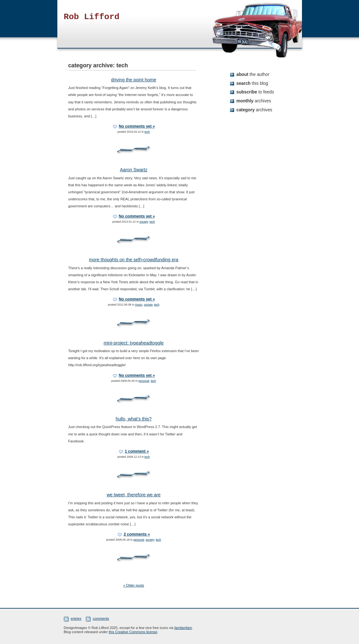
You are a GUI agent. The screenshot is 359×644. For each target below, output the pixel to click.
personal (144, 381)
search (252, 83)
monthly (254, 101)
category (254, 110)
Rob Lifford (92, 17)
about (253, 74)
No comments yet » (137, 126)
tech (147, 132)
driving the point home (134, 80)
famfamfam (183, 628)
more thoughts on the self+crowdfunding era (134, 260)
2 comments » (137, 534)
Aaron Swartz (133, 170)
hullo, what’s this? (134, 419)
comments (101, 618)
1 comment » (137, 451)
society (144, 222)
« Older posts (134, 585)
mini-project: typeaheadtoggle (133, 343)
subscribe (255, 92)
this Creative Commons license (133, 632)
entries (76, 618)
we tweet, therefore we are (134, 495)
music (139, 305)
